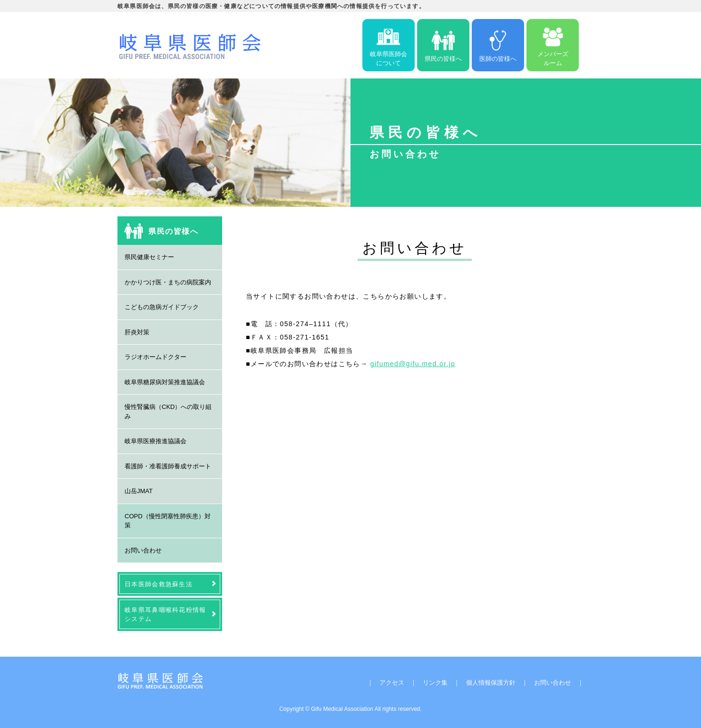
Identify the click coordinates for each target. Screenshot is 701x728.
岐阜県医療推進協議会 (156, 441)
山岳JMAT (139, 491)
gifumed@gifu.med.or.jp (413, 364)
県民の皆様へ (443, 45)
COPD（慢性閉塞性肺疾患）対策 (168, 521)
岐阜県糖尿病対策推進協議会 (165, 382)
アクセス (392, 683)
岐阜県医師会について (389, 45)
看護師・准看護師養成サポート (168, 466)
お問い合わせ (143, 550)
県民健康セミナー (149, 257)
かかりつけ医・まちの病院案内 (168, 282)
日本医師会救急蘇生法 (159, 584)
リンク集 (435, 683)
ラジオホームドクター (156, 357)
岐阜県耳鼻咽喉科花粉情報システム (166, 614)
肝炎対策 (137, 332)
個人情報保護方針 (491, 683)
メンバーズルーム (553, 45)
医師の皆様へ (498, 45)
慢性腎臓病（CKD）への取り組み (168, 412)
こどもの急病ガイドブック (162, 307)
